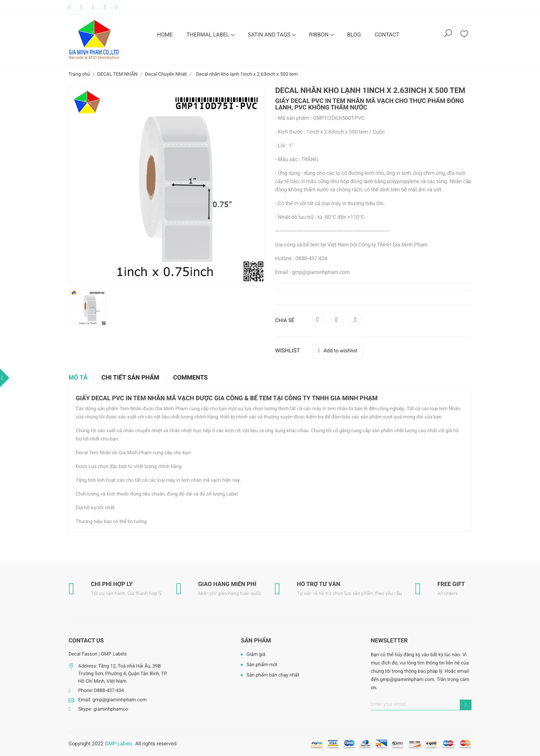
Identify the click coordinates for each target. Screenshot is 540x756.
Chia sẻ (318, 320)
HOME (165, 35)
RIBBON (319, 35)
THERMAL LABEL (208, 35)
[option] (88, 308)
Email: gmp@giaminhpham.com (112, 700)
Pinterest (355, 320)
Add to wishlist (338, 351)
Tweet (336, 320)
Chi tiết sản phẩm (131, 378)
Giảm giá (256, 654)
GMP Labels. (119, 744)
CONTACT (387, 35)
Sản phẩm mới (262, 665)
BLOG (354, 35)
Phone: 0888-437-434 (101, 691)
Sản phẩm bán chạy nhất (273, 675)
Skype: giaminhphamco (103, 709)
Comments (190, 378)
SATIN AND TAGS (270, 35)
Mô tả (78, 378)
